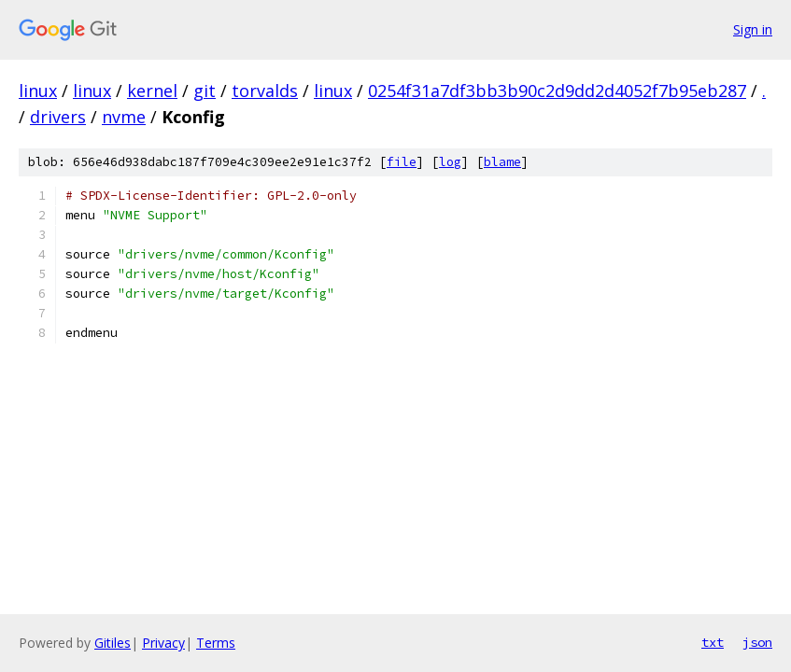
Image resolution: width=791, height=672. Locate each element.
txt (713, 642)
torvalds (265, 91)
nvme (124, 117)
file (402, 162)
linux (38, 91)
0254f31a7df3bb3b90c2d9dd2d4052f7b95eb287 (557, 91)
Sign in (753, 29)
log (450, 162)
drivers (58, 117)
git (205, 91)
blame (502, 162)
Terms (216, 643)
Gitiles (113, 643)
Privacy (163, 643)
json (757, 642)
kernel (152, 91)
